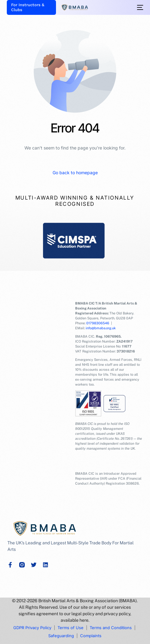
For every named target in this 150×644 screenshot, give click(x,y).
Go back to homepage (75, 173)
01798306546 (98, 323)
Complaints (91, 636)
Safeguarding (61, 636)
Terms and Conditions (111, 628)
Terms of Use (71, 628)
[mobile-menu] (139, 7)
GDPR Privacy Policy (32, 628)
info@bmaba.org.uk (101, 328)
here (84, 620)
